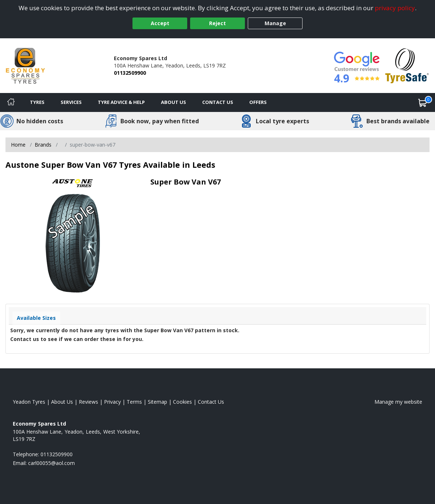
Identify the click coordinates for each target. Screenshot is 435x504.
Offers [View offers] (258, 102)
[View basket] (423, 102)
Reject (217, 23)
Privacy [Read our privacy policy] (112, 402)
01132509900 (130, 73)
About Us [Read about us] (62, 402)
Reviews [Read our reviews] (88, 402)
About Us (174, 102)
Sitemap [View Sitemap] (157, 402)
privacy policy (395, 8)
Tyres (37, 102)
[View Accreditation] (407, 65)
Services (71, 102)
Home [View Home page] (18, 145)
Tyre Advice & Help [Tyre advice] (121, 102)
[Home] (11, 102)
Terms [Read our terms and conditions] (134, 402)
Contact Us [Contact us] (218, 102)
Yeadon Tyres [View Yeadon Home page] (29, 402)
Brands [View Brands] (43, 145)
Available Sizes (36, 318)
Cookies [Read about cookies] (182, 402)
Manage (275, 23)
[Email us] (51, 463)
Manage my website (398, 402)
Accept (160, 23)
